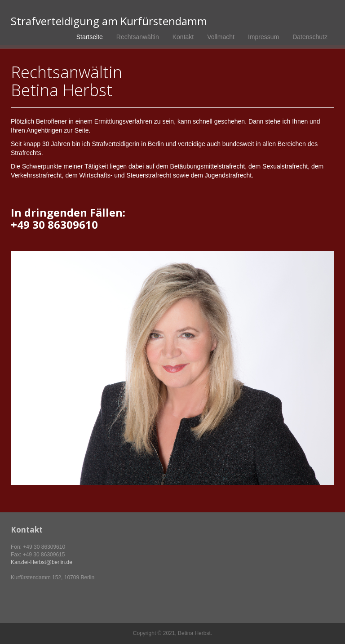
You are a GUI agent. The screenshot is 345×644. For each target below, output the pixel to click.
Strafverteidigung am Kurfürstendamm (109, 21)
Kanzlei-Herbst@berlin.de (42, 562)
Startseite (90, 37)
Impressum (263, 37)
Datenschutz (310, 37)
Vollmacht (221, 37)
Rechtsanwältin (138, 37)
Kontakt (183, 37)
